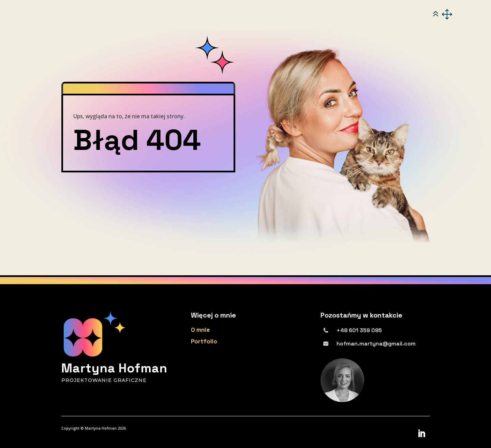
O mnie (200, 330)
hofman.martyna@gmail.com (376, 344)
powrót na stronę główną (111, 195)
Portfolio (204, 341)
